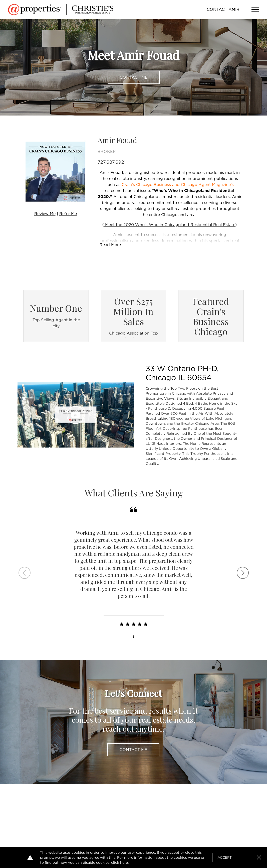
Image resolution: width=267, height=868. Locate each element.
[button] (259, 857)
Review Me (45, 214)
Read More (110, 245)
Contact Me (134, 77)
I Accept (224, 857)
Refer (68, 214)
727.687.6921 (112, 162)
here (124, 862)
